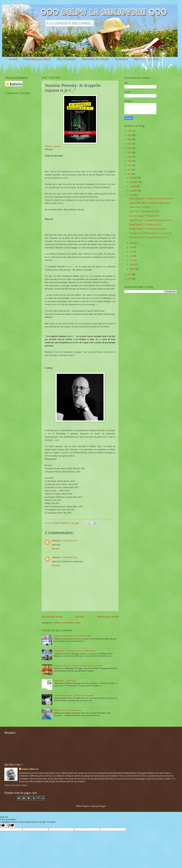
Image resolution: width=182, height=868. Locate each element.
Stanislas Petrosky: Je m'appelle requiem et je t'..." (149, 237)
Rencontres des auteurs (95, 59)
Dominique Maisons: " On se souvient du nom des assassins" (78, 666)
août (132, 195)
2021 (130, 152)
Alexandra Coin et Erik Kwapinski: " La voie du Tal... (151, 233)
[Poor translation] (11, 826)
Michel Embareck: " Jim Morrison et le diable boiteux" (151, 199)
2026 (130, 131)
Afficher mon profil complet (16, 785)
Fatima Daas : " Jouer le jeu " (66, 680)
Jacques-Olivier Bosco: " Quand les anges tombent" (150, 203)
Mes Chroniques (67, 59)
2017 (130, 170)
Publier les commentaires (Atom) (67, 623)
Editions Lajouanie (53, 146)
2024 (130, 139)
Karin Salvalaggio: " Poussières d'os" (144, 216)
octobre (133, 186)
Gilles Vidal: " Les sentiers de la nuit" (144, 211)
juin (132, 247)
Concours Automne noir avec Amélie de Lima (72, 636)
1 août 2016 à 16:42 (69, 557)
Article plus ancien (108, 617)
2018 (130, 165)
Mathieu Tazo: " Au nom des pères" (68, 710)
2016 (130, 174)
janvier (133, 269)
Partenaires (122, 59)
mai (132, 252)
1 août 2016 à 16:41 (69, 541)
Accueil (13, 59)
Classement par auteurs (37, 59)
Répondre (56, 549)
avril (132, 256)
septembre (134, 191)
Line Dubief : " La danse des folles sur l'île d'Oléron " (75, 651)
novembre (134, 182)
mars (132, 260)
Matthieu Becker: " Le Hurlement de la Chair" (148, 229)
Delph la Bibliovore (30, 769)
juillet (132, 243)
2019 (130, 161)
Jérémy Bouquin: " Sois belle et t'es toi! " (146, 224)
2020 (130, 157)
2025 (130, 135)
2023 (130, 144)
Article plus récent (52, 617)
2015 (130, 274)
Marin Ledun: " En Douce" (140, 207)
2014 (130, 279)
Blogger (102, 806)
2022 (130, 148)
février (133, 265)
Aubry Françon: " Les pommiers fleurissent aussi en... (151, 220)
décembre (134, 178)
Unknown (56, 541)
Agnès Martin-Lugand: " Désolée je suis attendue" (74, 695)
